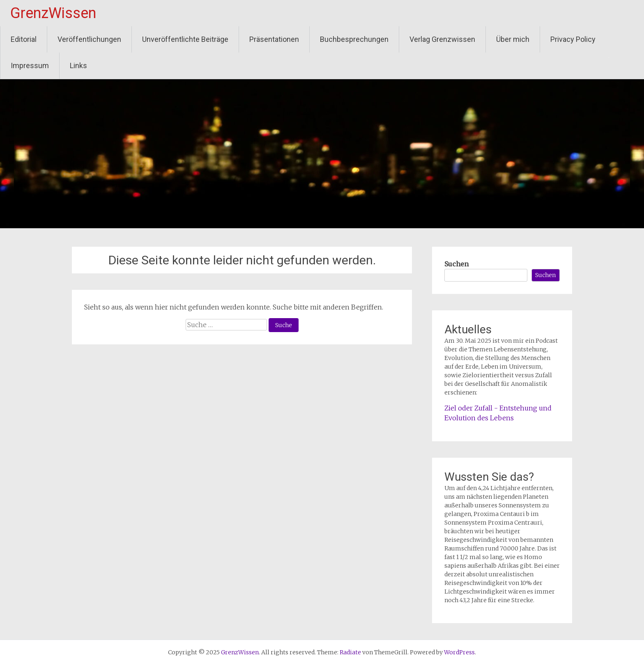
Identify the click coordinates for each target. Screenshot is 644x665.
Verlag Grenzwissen (442, 39)
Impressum (30, 65)
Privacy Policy (573, 39)
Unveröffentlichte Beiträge (185, 39)
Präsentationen (274, 39)
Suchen (457, 264)
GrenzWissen (53, 13)
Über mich (513, 39)
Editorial (24, 39)
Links (78, 65)
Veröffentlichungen (89, 39)
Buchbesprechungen (354, 39)
